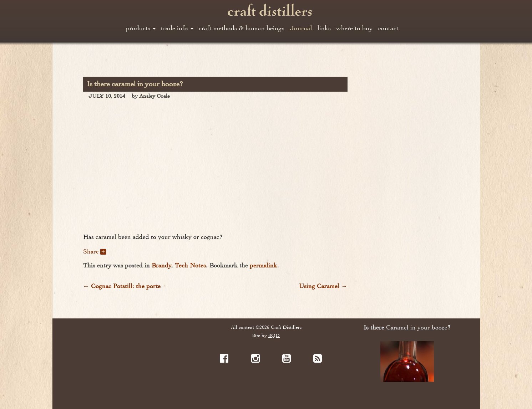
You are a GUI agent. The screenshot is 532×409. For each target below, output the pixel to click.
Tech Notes (190, 265)
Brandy (161, 265)
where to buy (354, 28)
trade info (177, 28)
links (324, 28)
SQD (274, 335)
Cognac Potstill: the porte (122, 286)
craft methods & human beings (242, 28)
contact (388, 28)
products (141, 28)
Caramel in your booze (417, 328)
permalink (264, 265)
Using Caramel (323, 286)
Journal (301, 28)
